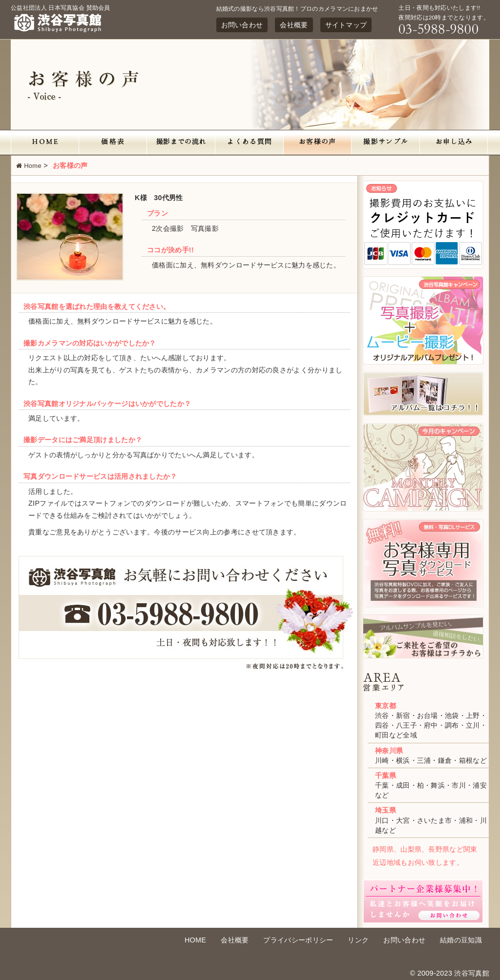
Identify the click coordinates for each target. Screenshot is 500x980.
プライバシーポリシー (298, 940)
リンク (358, 940)
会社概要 (294, 25)
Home (29, 166)
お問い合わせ (242, 25)
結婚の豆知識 (461, 940)
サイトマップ (346, 25)
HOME (195, 940)
